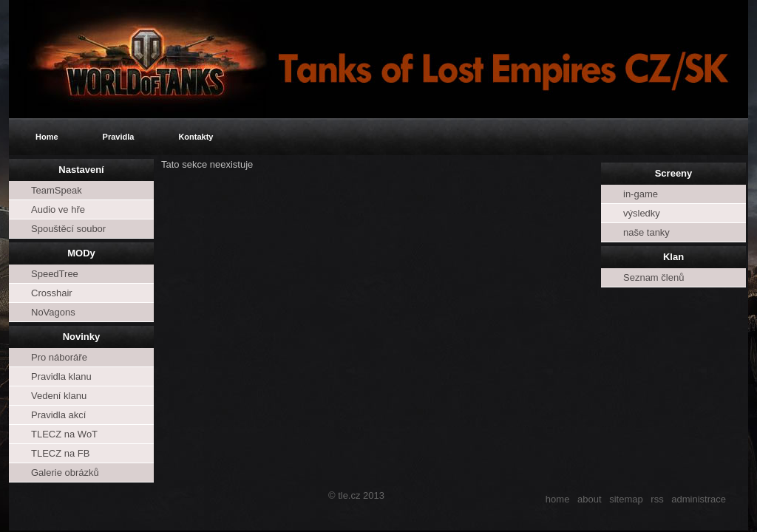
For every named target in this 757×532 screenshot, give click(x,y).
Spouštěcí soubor (68, 229)
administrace (699, 499)
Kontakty (196, 137)
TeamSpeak (57, 190)
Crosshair (52, 293)
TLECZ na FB (60, 453)
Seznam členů (654, 277)
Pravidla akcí (58, 415)
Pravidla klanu (61, 376)
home (558, 499)
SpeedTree (55, 274)
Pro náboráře (59, 357)
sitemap (626, 499)
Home (47, 137)
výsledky (642, 213)
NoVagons (53, 312)
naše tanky (646, 232)
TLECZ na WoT (64, 434)
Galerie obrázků (65, 473)
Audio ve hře (58, 209)
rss (657, 499)
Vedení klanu (59, 396)
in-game (641, 194)
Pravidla (119, 137)
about (590, 499)
